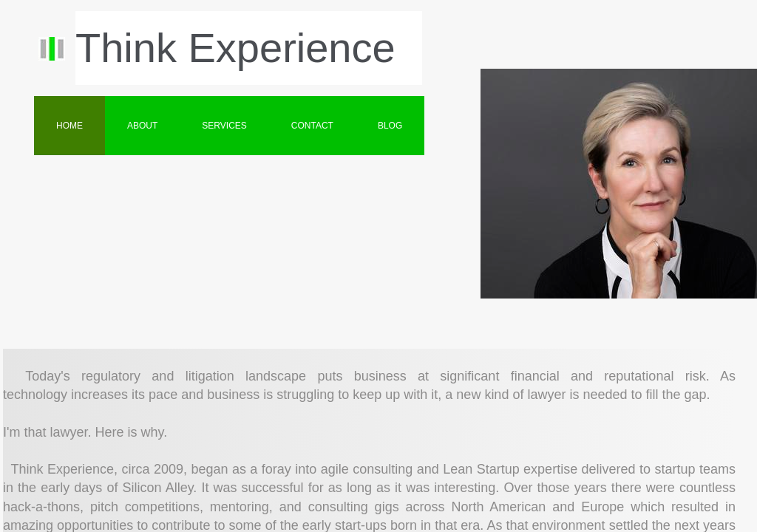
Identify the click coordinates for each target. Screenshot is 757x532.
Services (224, 126)
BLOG (390, 126)
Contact (312, 126)
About (142, 126)
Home (69, 126)
